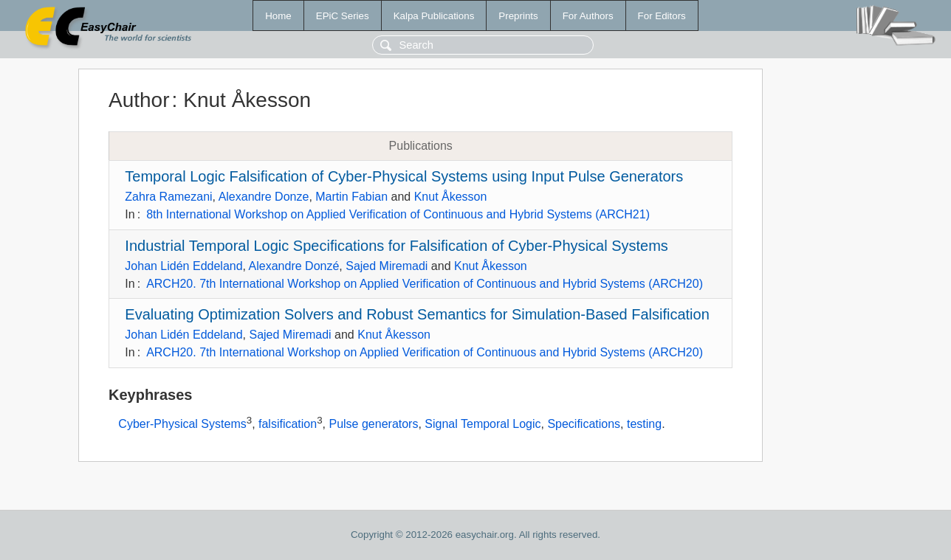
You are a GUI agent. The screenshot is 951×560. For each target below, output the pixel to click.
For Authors (588, 16)
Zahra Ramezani (168, 197)
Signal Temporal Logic (483, 424)
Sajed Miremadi (387, 266)
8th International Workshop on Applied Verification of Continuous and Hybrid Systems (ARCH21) (398, 214)
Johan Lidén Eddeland (183, 266)
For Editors (662, 16)
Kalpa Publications (434, 16)
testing (644, 424)
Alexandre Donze (264, 197)
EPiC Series (343, 16)
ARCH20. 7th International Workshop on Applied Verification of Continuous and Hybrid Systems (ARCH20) (425, 284)
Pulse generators (373, 424)
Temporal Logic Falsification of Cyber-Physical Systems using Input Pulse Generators (404, 176)
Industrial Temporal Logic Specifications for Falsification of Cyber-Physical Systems (396, 246)
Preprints (518, 16)
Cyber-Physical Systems (182, 424)
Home (278, 16)
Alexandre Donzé (294, 266)
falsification (288, 424)
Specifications (584, 424)
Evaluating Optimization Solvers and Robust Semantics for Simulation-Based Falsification (417, 314)
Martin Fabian (351, 197)
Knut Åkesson (451, 197)
